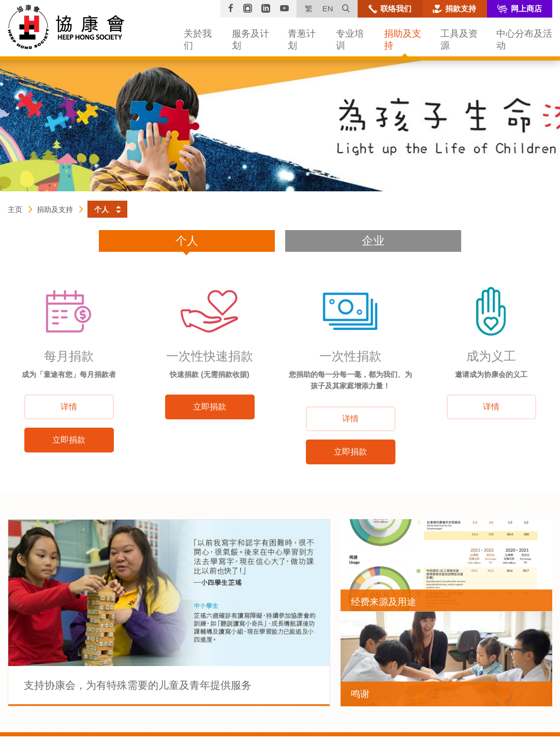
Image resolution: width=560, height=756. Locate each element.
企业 (373, 241)
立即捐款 (69, 440)
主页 (15, 209)
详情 (69, 407)
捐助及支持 (55, 209)
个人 (187, 241)
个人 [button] (101, 209)
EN (328, 9)
